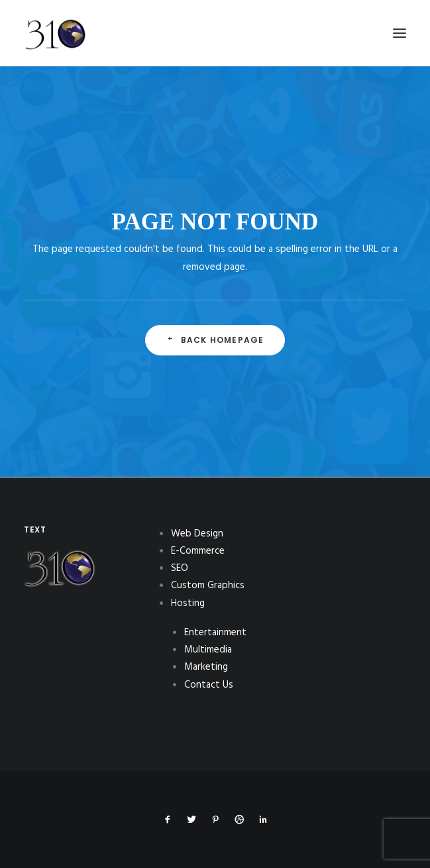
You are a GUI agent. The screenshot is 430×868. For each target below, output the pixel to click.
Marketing (206, 667)
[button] (400, 33)
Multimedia (208, 650)
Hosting (188, 603)
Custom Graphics (208, 586)
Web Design (197, 534)
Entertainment (215, 633)
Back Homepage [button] (215, 340)
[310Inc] (55, 68)
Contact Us (209, 685)
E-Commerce (198, 551)
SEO (180, 568)
